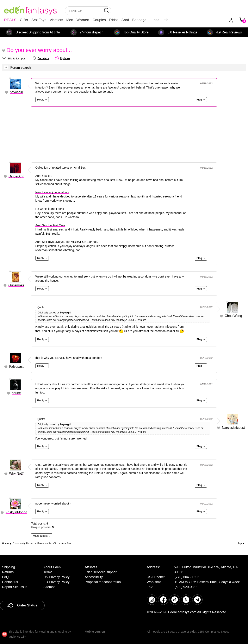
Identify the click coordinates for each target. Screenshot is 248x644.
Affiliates (91, 567)
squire (16, 393)
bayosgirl (16, 92)
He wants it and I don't (50, 209)
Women (83, 20)
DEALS (10, 20)
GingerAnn (16, 176)
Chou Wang (233, 316)
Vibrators (56, 20)
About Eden (52, 567)
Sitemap (49, 587)
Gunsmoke (16, 285)
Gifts (24, 20)
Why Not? (16, 473)
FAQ (5, 577)
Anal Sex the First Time (50, 225)
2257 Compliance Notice (214, 632)
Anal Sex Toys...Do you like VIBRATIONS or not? (67, 242)
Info (165, 20)
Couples (99, 20)
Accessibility (94, 577)
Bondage (139, 20)
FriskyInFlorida (16, 512)
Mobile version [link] (95, 632)
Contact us (10, 582)
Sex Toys (39, 20)
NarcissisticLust (233, 428)
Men (70, 20)
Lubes (154, 20)
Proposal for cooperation (103, 582)
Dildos (114, 20)
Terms (48, 572)
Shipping (8, 567)
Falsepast (16, 367)
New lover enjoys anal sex (52, 192)
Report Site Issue (15, 587)
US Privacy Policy (56, 577)
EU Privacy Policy (56, 582)
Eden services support (101, 572)
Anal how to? (44, 176)
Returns (8, 572)
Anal (125, 20)
